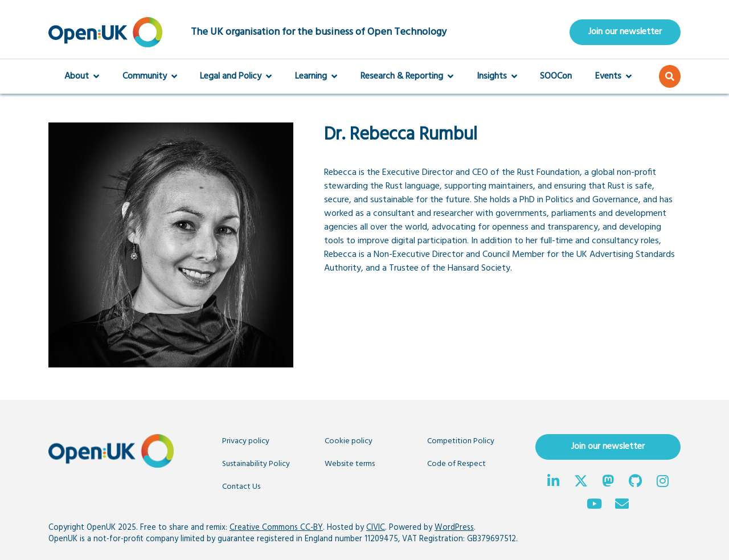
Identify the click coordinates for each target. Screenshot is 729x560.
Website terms (350, 464)
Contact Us (241, 487)
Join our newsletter (625, 32)
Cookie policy (349, 441)
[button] (670, 76)
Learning (316, 76)
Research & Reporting (407, 76)
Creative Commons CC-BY (276, 528)
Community (150, 76)
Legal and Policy (236, 76)
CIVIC (376, 528)
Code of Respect (456, 464)
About (82, 76)
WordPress (454, 528)
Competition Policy (461, 441)
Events (613, 76)
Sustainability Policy (256, 464)
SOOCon (556, 76)
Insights (497, 76)
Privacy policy (246, 441)
